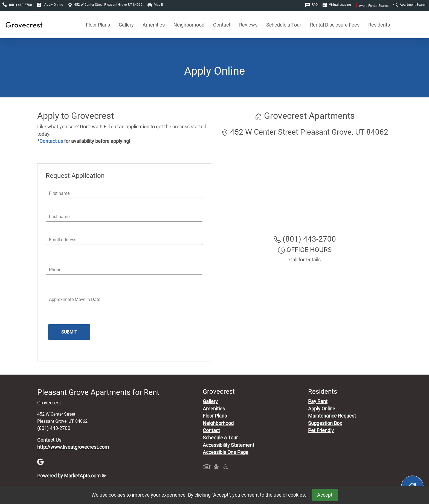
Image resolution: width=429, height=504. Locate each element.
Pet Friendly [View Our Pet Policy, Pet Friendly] (321, 430)
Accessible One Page (226, 452)
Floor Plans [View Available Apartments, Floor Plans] (98, 25)
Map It (155, 5)
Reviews (248, 25)
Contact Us (49, 440)
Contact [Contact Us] (222, 25)
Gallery (126, 25)
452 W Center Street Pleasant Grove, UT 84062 (105, 5)
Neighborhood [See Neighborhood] (189, 25)
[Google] (40, 462)
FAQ (311, 5)
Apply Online (50, 5)
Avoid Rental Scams (372, 6)
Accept (325, 495)
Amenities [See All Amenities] (154, 25)
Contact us (51, 141)
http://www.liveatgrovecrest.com (73, 447)
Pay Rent (318, 401)
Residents (379, 25)
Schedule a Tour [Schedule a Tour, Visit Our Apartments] (284, 25)
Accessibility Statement (228, 445)
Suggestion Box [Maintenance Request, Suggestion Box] (325, 423)
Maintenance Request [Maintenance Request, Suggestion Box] (332, 416)
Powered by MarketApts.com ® (71, 476)
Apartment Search (410, 5)
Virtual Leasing (337, 5)
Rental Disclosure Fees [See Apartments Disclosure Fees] (335, 25)
